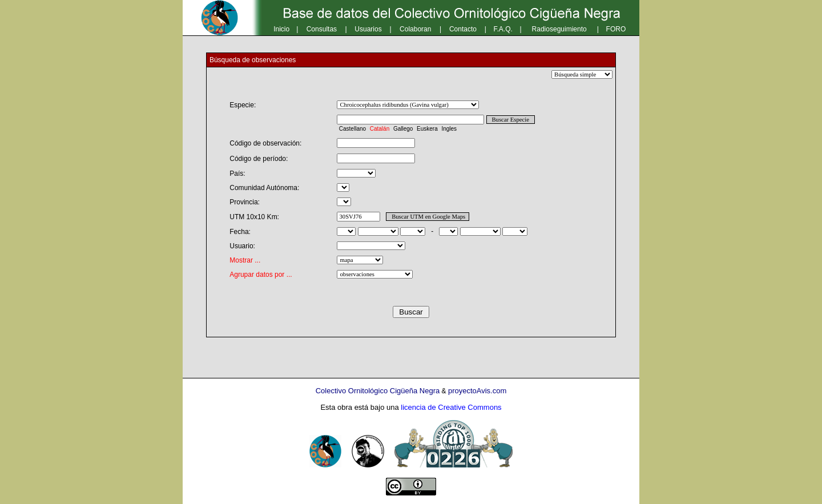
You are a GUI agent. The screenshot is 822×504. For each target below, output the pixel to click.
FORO (616, 29)
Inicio (281, 29)
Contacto (463, 29)
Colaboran (415, 29)
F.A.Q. (503, 29)
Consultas (322, 29)
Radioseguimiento (559, 29)
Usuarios (368, 29)
